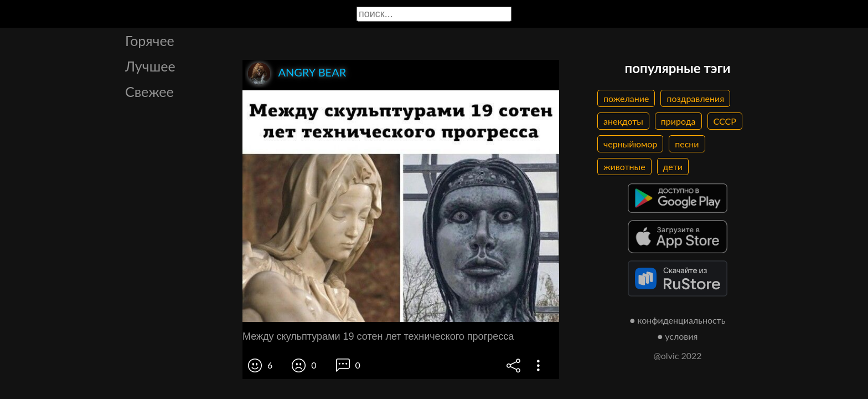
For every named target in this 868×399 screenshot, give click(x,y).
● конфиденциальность (678, 320)
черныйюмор (630, 144)
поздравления (695, 98)
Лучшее (150, 66)
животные (624, 167)
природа (678, 121)
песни (687, 144)
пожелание (626, 98)
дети (673, 167)
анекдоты (623, 121)
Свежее (149, 91)
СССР (725, 121)
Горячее (150, 40)
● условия (678, 336)
